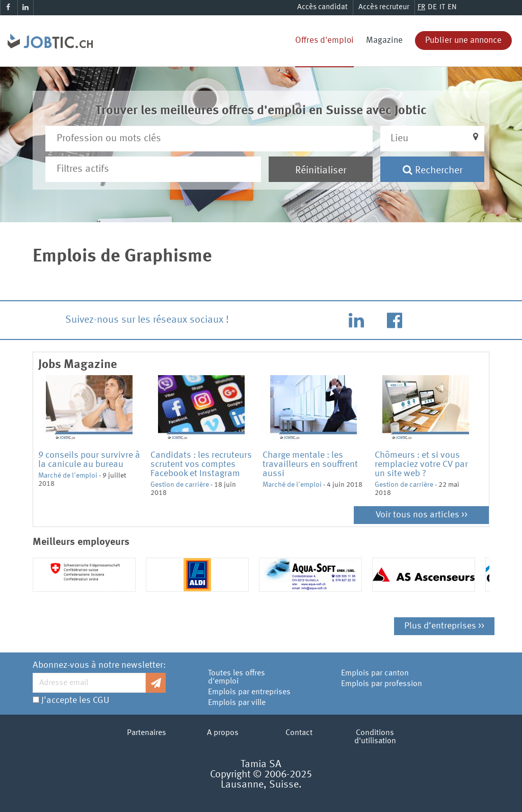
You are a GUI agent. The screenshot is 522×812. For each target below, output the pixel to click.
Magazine (384, 41)
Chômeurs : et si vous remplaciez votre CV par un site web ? (421, 464)
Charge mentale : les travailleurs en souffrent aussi (310, 464)
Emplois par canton (375, 673)
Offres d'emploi (324, 41)
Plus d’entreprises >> (444, 626)
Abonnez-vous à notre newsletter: (99, 665)
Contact (299, 733)
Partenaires (147, 733)
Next (491, 441)
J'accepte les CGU (75, 700)
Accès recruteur (384, 7)
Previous (31, 441)
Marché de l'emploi (68, 476)
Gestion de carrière (180, 485)
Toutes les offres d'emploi (237, 677)
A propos (223, 733)
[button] (432, 139)
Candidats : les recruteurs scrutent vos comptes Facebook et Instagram (201, 464)
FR (421, 7)
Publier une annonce (463, 41)
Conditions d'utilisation (375, 737)
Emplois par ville (237, 703)
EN (452, 7)
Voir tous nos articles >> (422, 515)
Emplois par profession (382, 684)
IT (442, 7)
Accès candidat (322, 7)
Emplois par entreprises (249, 692)
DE (432, 7)
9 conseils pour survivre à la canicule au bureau (89, 460)
